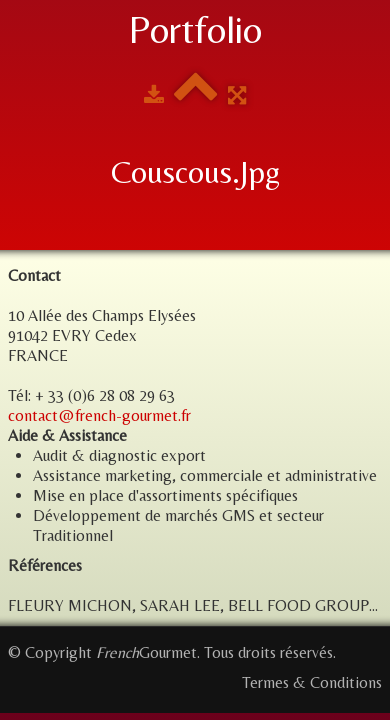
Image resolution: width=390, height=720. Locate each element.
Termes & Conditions (312, 682)
